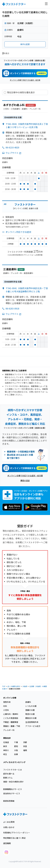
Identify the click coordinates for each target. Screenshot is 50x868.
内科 (5, 706)
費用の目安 (25, 481)
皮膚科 (28, 702)
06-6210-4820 (12, 147)
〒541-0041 (27, 126)
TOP (4, 686)
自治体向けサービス (12, 793)
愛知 (16, 746)
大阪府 (25, 686)
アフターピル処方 (33, 726)
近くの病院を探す (14, 686)
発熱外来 (7, 702)
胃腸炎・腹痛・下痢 (12, 726)
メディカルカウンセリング (14, 762)
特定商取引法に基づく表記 (14, 838)
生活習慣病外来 (32, 722)
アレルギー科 (9, 730)
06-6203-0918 (12, 308)
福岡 (25, 750)
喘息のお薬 (30, 714)
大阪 (16, 750)
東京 (5, 746)
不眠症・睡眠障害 (11, 722)
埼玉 (5, 754)
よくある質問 (9, 822)
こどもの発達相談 (11, 718)
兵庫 (16, 754)
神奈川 (6, 750)
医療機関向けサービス (13, 789)
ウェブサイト (13, 153)
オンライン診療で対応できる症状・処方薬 (25, 80)
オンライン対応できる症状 (18, 232)
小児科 (6, 710)
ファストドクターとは (12, 770)
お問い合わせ (9, 827)
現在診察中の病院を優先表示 (21, 92)
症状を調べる (9, 774)
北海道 (6, 742)
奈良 (25, 746)
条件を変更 (25, 44)
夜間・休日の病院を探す (13, 782)
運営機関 (7, 843)
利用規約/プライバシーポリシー (17, 833)
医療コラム (8, 778)
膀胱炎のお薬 (31, 718)
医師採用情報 (9, 801)
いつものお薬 (31, 706)
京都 (25, 742)
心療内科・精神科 (11, 714)
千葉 (16, 742)
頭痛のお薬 (30, 710)
